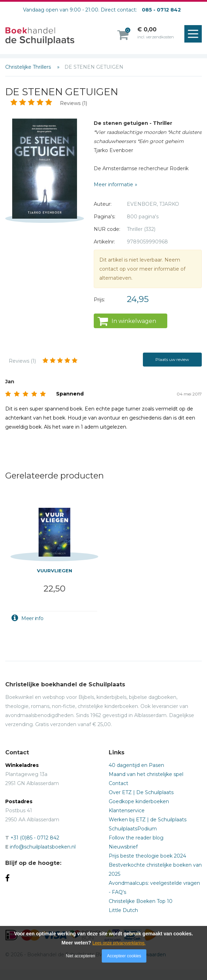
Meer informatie (113, 184)
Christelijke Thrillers (29, 67)
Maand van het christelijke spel (146, 774)
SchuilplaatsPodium (133, 829)
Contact (118, 783)
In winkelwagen (134, 321)
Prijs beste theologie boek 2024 (147, 856)
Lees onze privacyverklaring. (119, 943)
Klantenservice (127, 811)
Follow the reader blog (136, 838)
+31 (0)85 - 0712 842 (35, 838)
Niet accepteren (80, 956)
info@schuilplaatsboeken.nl (43, 847)
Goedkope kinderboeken (139, 801)
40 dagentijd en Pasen (136, 765)
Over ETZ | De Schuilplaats (141, 792)
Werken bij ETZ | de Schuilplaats (148, 820)
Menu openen (195, 34)
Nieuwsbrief (123, 847)
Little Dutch (123, 910)
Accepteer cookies (124, 956)
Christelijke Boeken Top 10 (141, 901)
